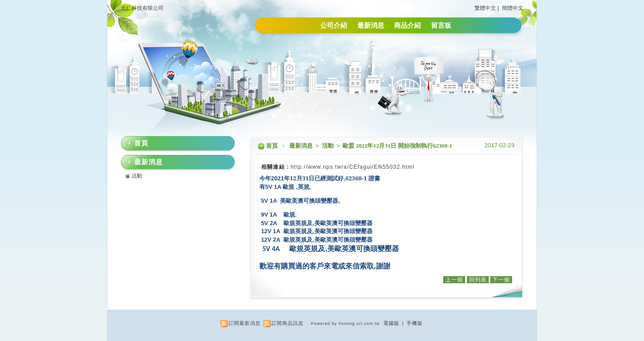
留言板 (441, 25)
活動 (328, 146)
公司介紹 (334, 25)
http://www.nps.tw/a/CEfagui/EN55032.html (353, 167)
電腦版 (391, 323)
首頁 (272, 146)
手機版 (415, 323)
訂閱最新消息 (245, 323)
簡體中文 (513, 8)
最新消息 (371, 25)
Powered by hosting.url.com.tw (345, 324)
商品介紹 (407, 25)
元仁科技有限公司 (142, 8)
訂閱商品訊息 (288, 323)
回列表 (478, 280)
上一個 (454, 280)
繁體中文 (485, 8)
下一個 (501, 280)
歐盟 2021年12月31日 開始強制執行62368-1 (397, 146)
